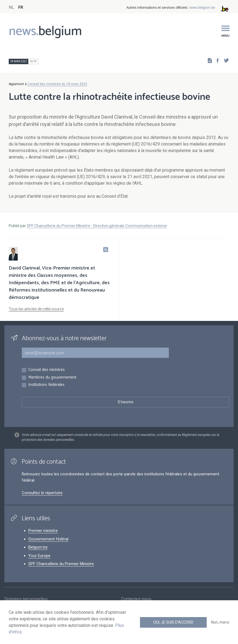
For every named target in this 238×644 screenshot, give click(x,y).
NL (11, 7)
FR (21, 7)
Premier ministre (43, 531)
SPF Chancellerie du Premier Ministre (61, 564)
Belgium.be (38, 547)
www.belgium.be (202, 7)
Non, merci (220, 622)
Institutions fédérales (46, 385)
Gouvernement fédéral (48, 539)
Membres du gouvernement (52, 378)
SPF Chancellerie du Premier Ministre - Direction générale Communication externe (97, 226)
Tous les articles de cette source (36, 309)
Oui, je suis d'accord (173, 622)
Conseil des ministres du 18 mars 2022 (57, 84)
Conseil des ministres (47, 370)
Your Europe (39, 556)
